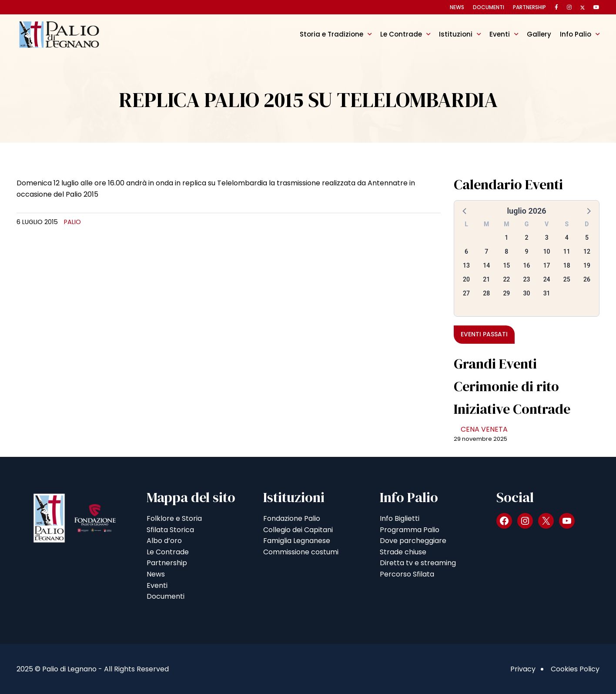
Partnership (529, 7)
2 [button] (527, 238)
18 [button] (567, 265)
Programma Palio (410, 530)
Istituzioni (456, 34)
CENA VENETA (484, 429)
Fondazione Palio (292, 518)
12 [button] (587, 251)
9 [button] (527, 251)
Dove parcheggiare (413, 541)
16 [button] (527, 265)
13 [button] (466, 265)
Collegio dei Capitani (298, 530)
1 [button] (506, 238)
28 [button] (486, 293)
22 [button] (506, 279)
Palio (72, 222)
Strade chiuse (403, 552)
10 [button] (547, 251)
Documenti (489, 7)
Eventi (500, 34)
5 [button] (587, 238)
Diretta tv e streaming (418, 563)
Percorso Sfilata (407, 574)
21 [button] (486, 279)
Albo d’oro (164, 541)
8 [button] (506, 251)
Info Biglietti (400, 518)
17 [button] (547, 265)
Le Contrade (401, 34)
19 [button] (587, 265)
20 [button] (466, 279)
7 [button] (486, 251)
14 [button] (486, 265)
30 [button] (527, 293)
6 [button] (466, 251)
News (457, 7)
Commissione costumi (301, 552)
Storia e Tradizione (331, 34)
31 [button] (547, 293)
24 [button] (547, 279)
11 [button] (567, 251)
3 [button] (547, 238)
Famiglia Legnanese (297, 541)
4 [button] (567, 238)
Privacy (523, 669)
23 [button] (527, 279)
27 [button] (466, 293)
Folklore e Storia (174, 518)
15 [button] (506, 265)
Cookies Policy (575, 669)
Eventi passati (484, 334)
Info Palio (576, 34)
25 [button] (567, 279)
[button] (465, 211)
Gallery (539, 34)
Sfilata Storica (170, 530)
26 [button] (587, 279)
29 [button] (506, 293)
